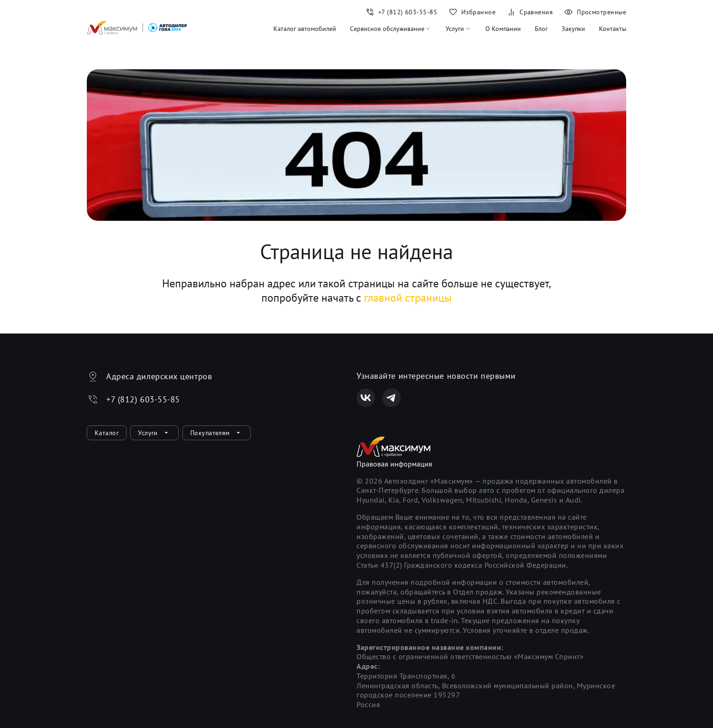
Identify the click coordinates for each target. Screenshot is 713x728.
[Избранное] (472, 12)
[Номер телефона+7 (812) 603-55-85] (401, 12)
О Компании (503, 29)
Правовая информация (394, 464)
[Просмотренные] (592, 12)
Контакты (613, 29)
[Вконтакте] (366, 398)
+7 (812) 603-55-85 (143, 399)
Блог (541, 29)
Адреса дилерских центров (159, 376)
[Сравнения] (530, 12)
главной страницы (408, 298)
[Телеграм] (392, 398)
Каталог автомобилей (305, 29)
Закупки (573, 29)
